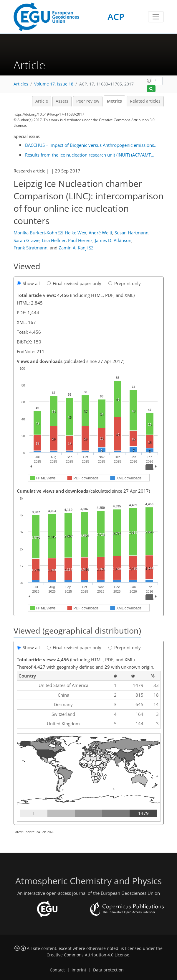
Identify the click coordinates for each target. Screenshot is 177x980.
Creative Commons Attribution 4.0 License (88, 955)
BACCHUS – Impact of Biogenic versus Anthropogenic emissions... (91, 145)
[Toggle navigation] (156, 17)
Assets (62, 101)
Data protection (108, 970)
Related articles (145, 101)
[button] (149, 81)
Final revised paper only (74, 283)
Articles (21, 84)
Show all (28, 283)
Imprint (79, 970)
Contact (57, 970)
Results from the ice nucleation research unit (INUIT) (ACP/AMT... (90, 155)
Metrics (114, 101)
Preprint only (125, 283)
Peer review (88, 101)
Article (42, 101)
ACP (116, 17)
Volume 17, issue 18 (54, 84)
